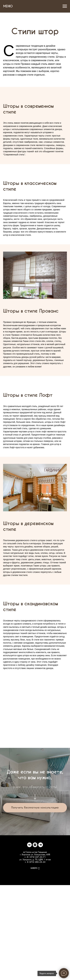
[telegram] (41, 845)
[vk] (29, 845)
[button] (35, 808)
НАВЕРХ (35, 868)
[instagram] (35, 845)
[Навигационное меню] (65, 6)
